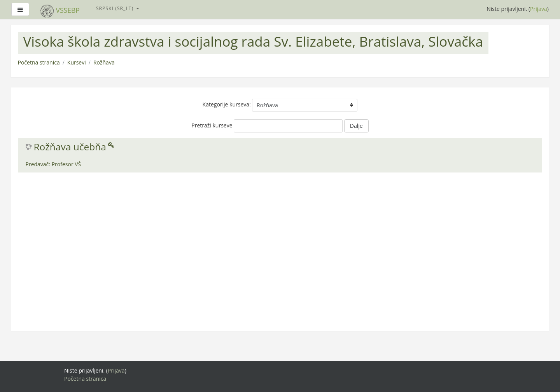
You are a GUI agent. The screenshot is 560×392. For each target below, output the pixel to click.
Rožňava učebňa (70, 147)
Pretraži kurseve (212, 125)
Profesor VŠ (66, 164)
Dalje (356, 126)
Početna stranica (39, 62)
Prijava (539, 9)
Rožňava (104, 62)
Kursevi (77, 62)
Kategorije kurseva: (227, 104)
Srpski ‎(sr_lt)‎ (116, 8)
